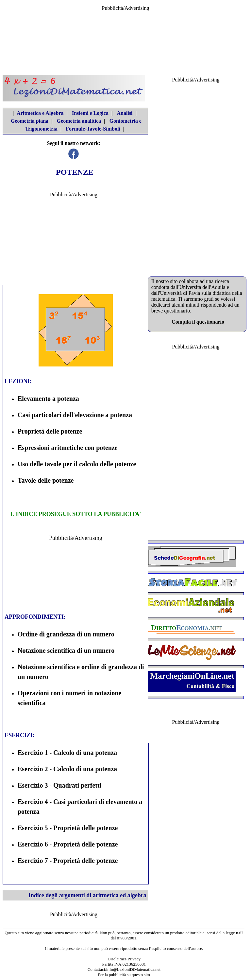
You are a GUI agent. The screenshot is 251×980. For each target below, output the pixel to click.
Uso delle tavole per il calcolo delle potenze (77, 464)
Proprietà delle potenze (50, 431)
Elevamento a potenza (48, 399)
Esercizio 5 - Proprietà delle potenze (68, 828)
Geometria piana (30, 121)
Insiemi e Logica (90, 113)
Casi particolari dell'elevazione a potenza (75, 415)
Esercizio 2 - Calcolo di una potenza (67, 769)
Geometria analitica (79, 121)
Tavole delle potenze (46, 480)
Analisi (125, 113)
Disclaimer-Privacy (124, 959)
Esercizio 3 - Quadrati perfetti (59, 785)
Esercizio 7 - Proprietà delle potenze (68, 861)
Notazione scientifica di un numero (66, 650)
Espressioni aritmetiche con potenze (68, 448)
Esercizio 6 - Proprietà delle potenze (68, 844)
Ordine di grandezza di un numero (66, 634)
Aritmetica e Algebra (40, 113)
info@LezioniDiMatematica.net (133, 969)
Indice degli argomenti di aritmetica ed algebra (87, 895)
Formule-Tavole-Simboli (93, 129)
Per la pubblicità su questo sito (124, 975)
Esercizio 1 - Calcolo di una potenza (67, 753)
